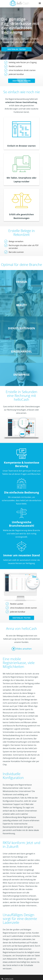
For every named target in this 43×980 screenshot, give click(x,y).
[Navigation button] (40, 3)
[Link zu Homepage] (19, 6)
